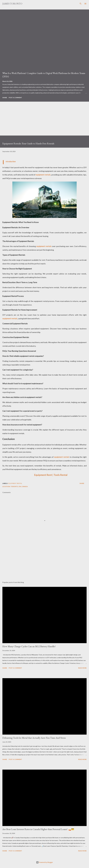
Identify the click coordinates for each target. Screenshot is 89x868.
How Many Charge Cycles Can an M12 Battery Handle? (29, 646)
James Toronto (12, 4)
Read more (82, 668)
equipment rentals (43, 175)
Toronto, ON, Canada (19, 486)
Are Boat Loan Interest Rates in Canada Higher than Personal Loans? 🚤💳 (38, 829)
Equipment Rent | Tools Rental (51, 475)
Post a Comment (15, 98)
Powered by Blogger (44, 862)
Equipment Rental (15, 483)
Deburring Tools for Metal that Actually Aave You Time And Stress (34, 738)
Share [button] (5, 98)
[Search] (81, 4)
